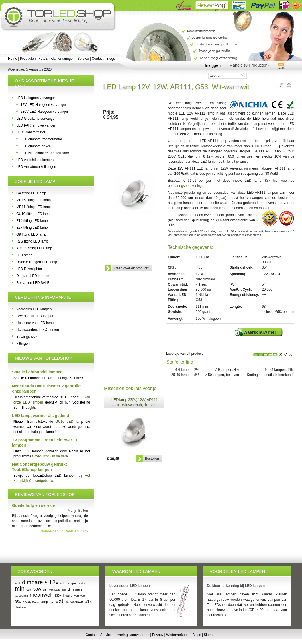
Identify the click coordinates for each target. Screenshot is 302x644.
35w (18, 602)
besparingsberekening (185, 186)
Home (13, 59)
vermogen (80, 596)
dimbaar (21, 607)
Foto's (43, 59)
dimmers (75, 589)
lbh (64, 590)
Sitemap (210, 635)
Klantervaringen (62, 59)
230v (58, 596)
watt (17, 583)
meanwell (41, 595)
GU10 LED (64, 422)
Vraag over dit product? (131, 268)
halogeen (72, 583)
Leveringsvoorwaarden (132, 635)
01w (29, 590)
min (20, 588)
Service (83, 59)
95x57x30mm (31, 602)
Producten (28, 59)
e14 (88, 601)
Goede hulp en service (33, 505)
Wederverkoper (178, 635)
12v (54, 582)
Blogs (111, 59)
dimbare (32, 582)
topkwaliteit (21, 596)
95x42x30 (55, 590)
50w (37, 589)
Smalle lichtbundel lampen (37, 372)
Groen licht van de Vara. (51, 456)
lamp (44, 602)
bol (52, 602)
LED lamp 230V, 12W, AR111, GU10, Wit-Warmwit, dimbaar (135, 402)
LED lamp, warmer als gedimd (41, 416)
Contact (98, 59)
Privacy (158, 635)
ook (63, 583)
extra (62, 601)
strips (82, 583)
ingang (68, 595)
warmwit (77, 602)
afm (45, 590)
